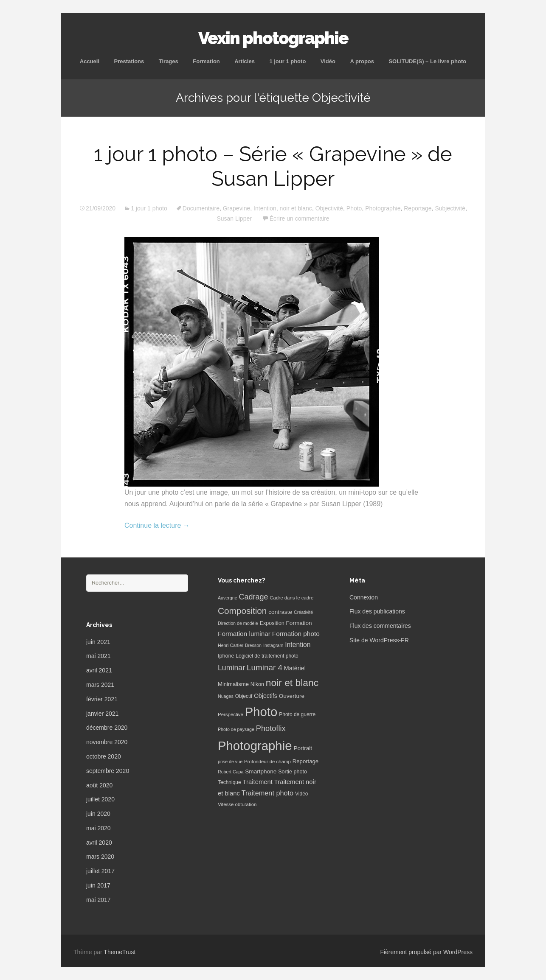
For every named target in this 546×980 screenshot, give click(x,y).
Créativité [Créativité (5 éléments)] (303, 612)
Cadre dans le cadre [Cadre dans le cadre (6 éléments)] (291, 598)
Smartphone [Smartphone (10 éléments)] (261, 771)
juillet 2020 (100, 799)
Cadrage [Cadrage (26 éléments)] (254, 597)
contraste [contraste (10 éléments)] (280, 612)
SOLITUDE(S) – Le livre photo (427, 61)
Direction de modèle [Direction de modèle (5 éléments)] (238, 623)
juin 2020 (98, 814)
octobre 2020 (104, 756)
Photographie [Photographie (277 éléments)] (255, 746)
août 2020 (99, 785)
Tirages (169, 61)
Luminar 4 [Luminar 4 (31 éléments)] (265, 668)
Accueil (90, 61)
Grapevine (237, 208)
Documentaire (201, 208)
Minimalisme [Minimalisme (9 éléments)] (233, 684)
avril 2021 (99, 670)
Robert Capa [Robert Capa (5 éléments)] (231, 772)
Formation (206, 61)
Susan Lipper (234, 218)
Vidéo (328, 61)
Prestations (129, 61)
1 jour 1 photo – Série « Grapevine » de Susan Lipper (273, 166)
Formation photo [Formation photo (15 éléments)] (296, 634)
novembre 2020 (107, 742)
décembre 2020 (107, 728)
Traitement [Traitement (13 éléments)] (258, 782)
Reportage (418, 208)
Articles (245, 61)
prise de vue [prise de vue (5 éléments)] (230, 762)
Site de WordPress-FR (379, 640)
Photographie (383, 208)
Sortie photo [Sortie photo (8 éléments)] (293, 772)
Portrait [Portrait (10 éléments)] (303, 748)
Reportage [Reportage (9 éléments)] (305, 761)
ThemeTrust (120, 952)
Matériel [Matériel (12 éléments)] (295, 668)
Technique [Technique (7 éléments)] (229, 782)
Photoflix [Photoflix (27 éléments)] (271, 728)
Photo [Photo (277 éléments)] (261, 712)
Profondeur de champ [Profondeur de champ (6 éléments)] (267, 762)
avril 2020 (99, 843)
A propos (362, 61)
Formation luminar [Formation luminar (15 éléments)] (244, 634)
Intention (265, 208)
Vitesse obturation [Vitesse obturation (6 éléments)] (237, 804)
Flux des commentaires (380, 626)
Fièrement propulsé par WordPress (426, 952)
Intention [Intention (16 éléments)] (298, 645)
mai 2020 (99, 828)
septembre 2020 (108, 771)
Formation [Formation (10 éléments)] (299, 623)
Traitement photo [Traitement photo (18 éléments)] (267, 793)
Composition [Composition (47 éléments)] (242, 611)
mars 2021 (100, 685)
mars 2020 (100, 857)
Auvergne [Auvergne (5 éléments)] (228, 598)
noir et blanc (296, 208)
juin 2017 (98, 885)
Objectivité (329, 208)
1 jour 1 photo (287, 61)
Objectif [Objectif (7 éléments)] (244, 696)
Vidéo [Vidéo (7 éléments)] (301, 794)
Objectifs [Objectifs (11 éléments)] (266, 696)
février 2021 (102, 699)
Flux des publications (377, 611)
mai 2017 (99, 900)
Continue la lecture (157, 525)
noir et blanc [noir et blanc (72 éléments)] (292, 683)
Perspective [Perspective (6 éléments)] (231, 714)
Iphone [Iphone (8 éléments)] (226, 656)
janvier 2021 (102, 714)
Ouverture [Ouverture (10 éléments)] (292, 696)
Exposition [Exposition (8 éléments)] (272, 623)
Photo (354, 208)
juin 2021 (98, 642)
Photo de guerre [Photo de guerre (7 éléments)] (297, 714)
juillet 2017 (100, 871)
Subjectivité (450, 208)
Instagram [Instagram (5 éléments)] (273, 645)
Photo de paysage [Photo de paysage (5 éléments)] (236, 729)
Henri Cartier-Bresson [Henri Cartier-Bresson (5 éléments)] (240, 645)
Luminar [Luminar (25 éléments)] (231, 668)
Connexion (364, 597)
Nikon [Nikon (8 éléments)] (257, 684)
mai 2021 (99, 656)
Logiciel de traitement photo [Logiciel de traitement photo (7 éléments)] (267, 656)
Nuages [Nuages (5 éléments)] (226, 696)
